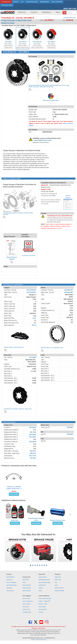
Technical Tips (26, 609)
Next (69, 550)
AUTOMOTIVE (6, 2)
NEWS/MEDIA (45, 2)
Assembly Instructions (29, 255)
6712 (34, 318)
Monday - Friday (43, 604)
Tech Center (26, 607)
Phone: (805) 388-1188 (45, 599)
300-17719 (32, 456)
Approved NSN (26, 591)
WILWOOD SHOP (7, 5)
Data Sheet (26, 580)
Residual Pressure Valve (58, 520)
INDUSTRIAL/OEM (32, 2)
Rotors (40, 591)
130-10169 (32, 427)
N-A (35, 430)
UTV (22, 2)
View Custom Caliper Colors (51, 100)
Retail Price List (27, 588)
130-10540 (32, 442)
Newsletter (9, 588)
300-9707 (33, 451)
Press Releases (27, 585)
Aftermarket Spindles (44, 580)
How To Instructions (28, 601)
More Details (14, 494)
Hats (56, 582)
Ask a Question (43, 609)
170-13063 (32, 357)
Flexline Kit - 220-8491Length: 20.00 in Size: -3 (14, 488)
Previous (8, 550)
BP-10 (34, 325)
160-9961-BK (69, 292)
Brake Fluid (15, 520)
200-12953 (32, 434)
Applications (47, 12)
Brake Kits (22, 12)
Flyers (24, 582)
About (58, 12)
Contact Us (9, 580)
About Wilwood (10, 577)
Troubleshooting (27, 612)
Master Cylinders (59, 588)
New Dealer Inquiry (12, 585)
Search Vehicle (43, 577)
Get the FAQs (26, 599)
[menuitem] (22, 13)
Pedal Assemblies (59, 591)
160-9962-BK (69, 290)
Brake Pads (58, 580)
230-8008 (70, 434)
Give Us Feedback (11, 582)
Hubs (56, 585)
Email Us (41, 612)
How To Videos (26, 604)
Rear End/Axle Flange (44, 582)
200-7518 (33, 432)
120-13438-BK (31, 292)
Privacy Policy (10, 591)
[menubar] (39, 13)
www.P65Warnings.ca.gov (43, 140)
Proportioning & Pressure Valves (36, 519)
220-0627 (33, 458)
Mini (54, 196)
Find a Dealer (42, 607)
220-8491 (70, 427)
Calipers (41, 588)
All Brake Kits (42, 585)
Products (34, 12)
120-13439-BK (31, 290)
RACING (16, 2)
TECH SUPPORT (57, 2)
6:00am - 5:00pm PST (44, 601)
